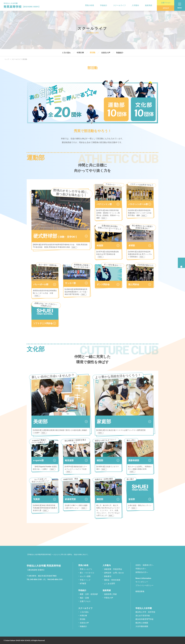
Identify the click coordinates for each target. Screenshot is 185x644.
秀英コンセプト (86, 569)
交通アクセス (165, 3)
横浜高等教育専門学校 (144, 619)
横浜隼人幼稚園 (142, 622)
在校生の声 (106, 53)
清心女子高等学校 (143, 615)
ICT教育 (83, 583)
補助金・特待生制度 (112, 579)
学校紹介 (102, 5)
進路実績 (147, 5)
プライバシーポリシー (144, 585)
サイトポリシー (142, 581)
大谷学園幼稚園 (142, 626)
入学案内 (134, 5)
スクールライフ (118, 5)
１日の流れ (66, 53)
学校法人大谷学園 (144, 608)
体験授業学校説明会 (181, 262)
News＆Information (143, 578)
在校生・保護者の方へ (144, 565)
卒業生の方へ (141, 568)
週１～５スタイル (87, 572)
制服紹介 (120, 53)
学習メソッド (85, 579)
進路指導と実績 (110, 594)
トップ (5, 59)
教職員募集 (140, 591)
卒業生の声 (109, 597)
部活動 (93, 53)
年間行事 (80, 53)
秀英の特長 (88, 5)
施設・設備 (84, 597)
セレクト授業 (85, 576)
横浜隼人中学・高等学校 (145, 612)
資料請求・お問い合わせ (114, 572)
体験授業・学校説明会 (113, 569)
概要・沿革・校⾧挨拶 (89, 594)
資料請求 (164, 8)
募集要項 (108, 576)
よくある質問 (109, 583)
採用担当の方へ (142, 572)
